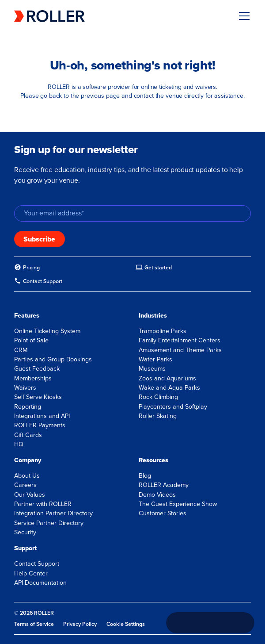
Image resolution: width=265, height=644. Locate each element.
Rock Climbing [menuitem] (158, 397)
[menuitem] (27, 267)
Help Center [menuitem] (31, 573)
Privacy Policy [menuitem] (80, 624)
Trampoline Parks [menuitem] (163, 331)
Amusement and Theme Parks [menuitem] (180, 350)
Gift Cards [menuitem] (28, 435)
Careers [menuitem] (25, 485)
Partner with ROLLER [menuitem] (43, 504)
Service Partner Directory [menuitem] (49, 523)
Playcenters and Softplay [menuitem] (173, 407)
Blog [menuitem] (145, 476)
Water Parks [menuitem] (155, 359)
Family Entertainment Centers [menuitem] (180, 340)
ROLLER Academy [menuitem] (164, 485)
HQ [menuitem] (19, 444)
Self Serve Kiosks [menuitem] (38, 397)
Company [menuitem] (28, 460)
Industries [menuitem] (153, 316)
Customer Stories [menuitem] (163, 513)
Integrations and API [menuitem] (42, 416)
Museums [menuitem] (152, 369)
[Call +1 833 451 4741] (210, 623)
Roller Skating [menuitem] (158, 416)
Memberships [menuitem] (33, 378)
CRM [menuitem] (21, 350)
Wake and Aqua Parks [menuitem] (169, 388)
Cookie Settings (126, 624)
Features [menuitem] (27, 316)
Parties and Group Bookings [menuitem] (53, 359)
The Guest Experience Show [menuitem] (178, 504)
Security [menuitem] (25, 532)
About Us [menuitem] (27, 476)
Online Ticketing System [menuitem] (47, 331)
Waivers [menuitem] (25, 388)
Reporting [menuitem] (28, 407)
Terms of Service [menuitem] (34, 624)
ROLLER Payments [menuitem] (40, 425)
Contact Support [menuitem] (37, 564)
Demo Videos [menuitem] (157, 495)
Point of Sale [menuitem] (31, 340)
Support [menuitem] (25, 548)
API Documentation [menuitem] (40, 583)
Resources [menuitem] (153, 460)
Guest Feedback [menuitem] (37, 369)
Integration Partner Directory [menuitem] (53, 513)
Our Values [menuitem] (30, 495)
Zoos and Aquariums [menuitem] (167, 378)
